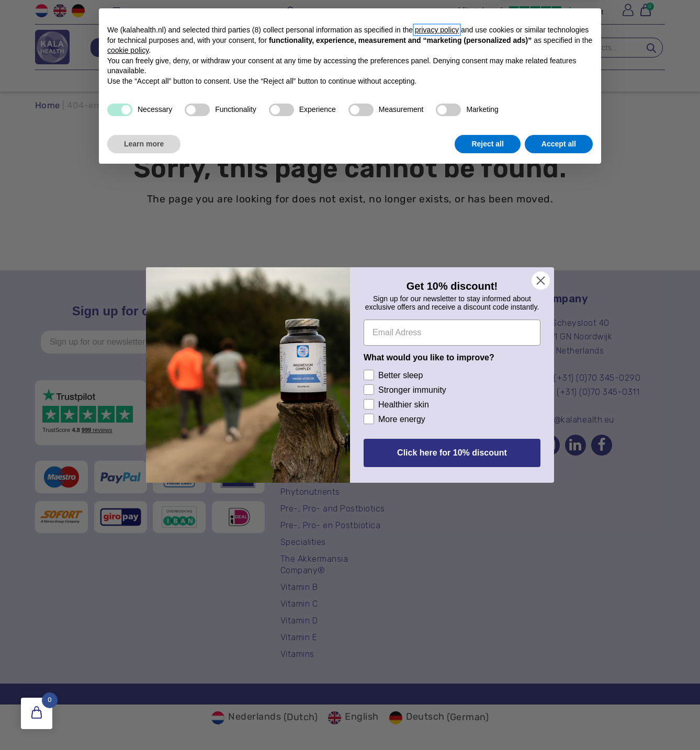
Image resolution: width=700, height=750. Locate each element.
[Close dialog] (541, 281)
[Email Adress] (452, 333)
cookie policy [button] (128, 628)
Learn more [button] (144, 721)
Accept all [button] (559, 721)
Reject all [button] (487, 721)
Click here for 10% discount (452, 453)
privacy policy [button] (437, 608)
